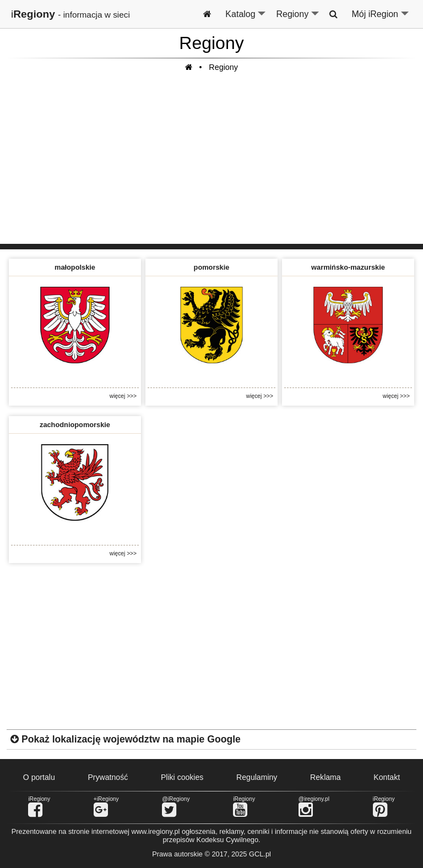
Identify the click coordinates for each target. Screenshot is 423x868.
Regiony (298, 19)
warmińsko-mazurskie (348, 267)
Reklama (326, 777)
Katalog (246, 19)
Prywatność (108, 777)
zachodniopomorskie (75, 425)
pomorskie (212, 267)
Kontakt (387, 777)
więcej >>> (123, 396)
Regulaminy (257, 777)
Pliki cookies (182, 777)
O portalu (39, 777)
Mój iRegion (381, 19)
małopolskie (75, 267)
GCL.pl (260, 854)
